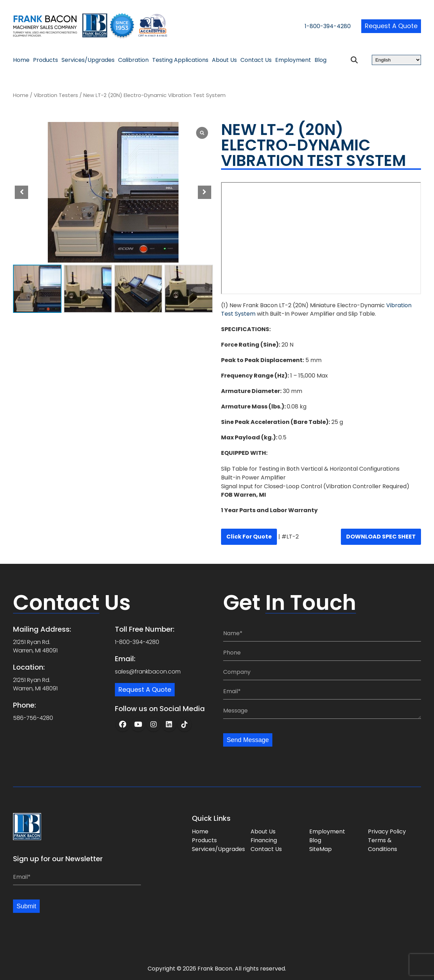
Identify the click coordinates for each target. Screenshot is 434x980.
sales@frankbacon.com (148, 670)
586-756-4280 (33, 717)
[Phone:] (322, 652)
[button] (205, 192)
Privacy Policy (387, 831)
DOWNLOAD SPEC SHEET (381, 537)
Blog (320, 60)
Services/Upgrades (88, 60)
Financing (264, 840)
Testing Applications (180, 60)
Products (46, 60)
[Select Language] (396, 60)
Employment (293, 60)
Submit (27, 906)
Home (21, 60)
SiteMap (320, 848)
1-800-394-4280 (310, 27)
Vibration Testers (56, 95)
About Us (224, 60)
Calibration (133, 60)
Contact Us (256, 60)
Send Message (250, 739)
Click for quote (249, 537)
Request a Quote (388, 26)
